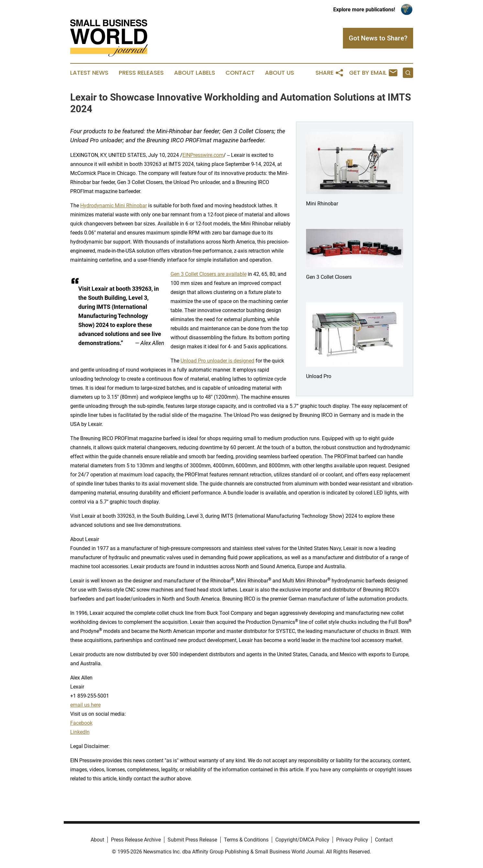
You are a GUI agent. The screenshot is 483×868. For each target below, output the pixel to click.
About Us (280, 73)
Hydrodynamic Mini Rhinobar (114, 206)
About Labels (195, 73)
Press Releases (141, 73)
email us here (85, 705)
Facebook (81, 723)
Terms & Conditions (246, 840)
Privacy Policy (352, 840)
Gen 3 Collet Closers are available (209, 274)
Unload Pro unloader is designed (217, 361)
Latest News (89, 73)
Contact (240, 73)
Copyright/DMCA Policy (302, 840)
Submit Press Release (192, 840)
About (97, 840)
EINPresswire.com (203, 155)
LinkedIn (80, 732)
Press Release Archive (136, 840)
